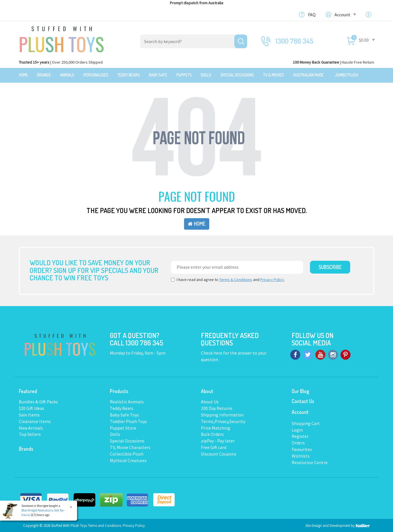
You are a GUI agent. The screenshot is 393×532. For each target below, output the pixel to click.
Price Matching (216, 427)
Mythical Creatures (128, 460)
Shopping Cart (306, 423)
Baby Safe (158, 75)
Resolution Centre (310, 462)
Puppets (184, 75)
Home (23, 75)
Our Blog (300, 391)
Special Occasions (237, 75)
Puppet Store (123, 427)
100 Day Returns (217, 408)
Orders (298, 442)
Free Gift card (214, 447)
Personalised (96, 75)
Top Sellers (30, 434)
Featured (28, 391)
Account (345, 15)
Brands (44, 75)
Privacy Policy (272, 279)
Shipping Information (222, 414)
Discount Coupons (219, 453)
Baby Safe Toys (124, 414)
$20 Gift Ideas (32, 408)
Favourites (302, 449)
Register (300, 436)
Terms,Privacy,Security (223, 421)
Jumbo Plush (346, 75)
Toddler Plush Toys (128, 421)
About (207, 391)
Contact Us (303, 400)
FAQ (312, 15)
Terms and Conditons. (105, 525)
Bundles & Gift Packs (38, 401)
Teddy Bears (129, 75)
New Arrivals (31, 427)
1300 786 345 (295, 41)
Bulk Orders (212, 434)
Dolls (206, 75)
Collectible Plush (127, 453)
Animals (67, 75)
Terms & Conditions (236, 279)
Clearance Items (35, 421)
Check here (212, 352)
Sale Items (29, 414)
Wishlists (301, 455)
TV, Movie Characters (130, 447)
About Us (210, 401)
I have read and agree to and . (228, 279)
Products (119, 391)
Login (297, 429)
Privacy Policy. (134, 525)
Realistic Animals (127, 401)
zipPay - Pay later (218, 440)
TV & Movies (274, 75)
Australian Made (308, 75)
